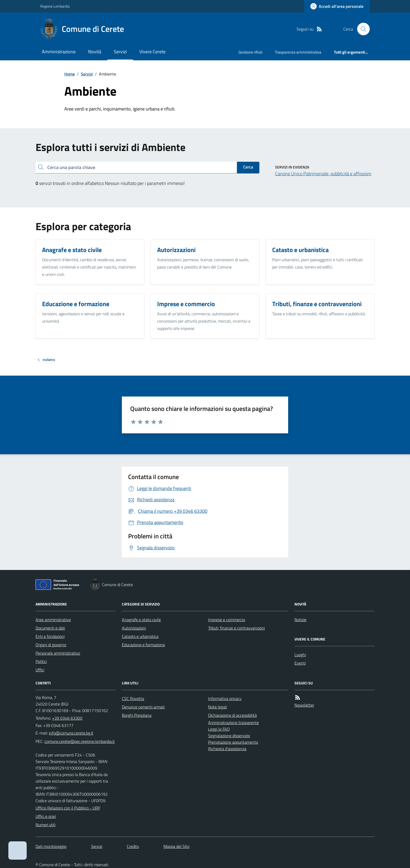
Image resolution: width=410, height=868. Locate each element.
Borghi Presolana (137, 715)
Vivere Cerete (152, 52)
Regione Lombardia (55, 6)
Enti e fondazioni (50, 636)
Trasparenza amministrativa (298, 52)
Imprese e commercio (227, 620)
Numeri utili (45, 825)
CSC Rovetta (133, 698)
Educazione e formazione (143, 645)
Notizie (300, 620)
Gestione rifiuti (250, 52)
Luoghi (300, 655)
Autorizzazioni (134, 628)
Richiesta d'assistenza (227, 749)
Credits (133, 846)
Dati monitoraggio (51, 846)
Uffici (40, 670)
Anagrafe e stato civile (141, 620)
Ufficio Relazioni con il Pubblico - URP (68, 808)
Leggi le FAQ (219, 729)
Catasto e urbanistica (140, 636)
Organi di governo (51, 645)
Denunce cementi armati (143, 707)
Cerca (248, 167)
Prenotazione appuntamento (233, 742)
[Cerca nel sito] (361, 29)
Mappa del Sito (176, 846)
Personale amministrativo (58, 653)
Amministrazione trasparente (234, 723)
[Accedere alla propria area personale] (337, 6)
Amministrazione (59, 52)
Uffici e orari (46, 816)
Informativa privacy (225, 698)
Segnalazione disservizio (229, 736)
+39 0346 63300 (67, 718)
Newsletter (304, 705)
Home (70, 74)
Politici (41, 661)
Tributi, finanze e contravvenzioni (237, 628)
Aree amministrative (53, 620)
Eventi (300, 663)
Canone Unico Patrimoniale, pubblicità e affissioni (323, 174)
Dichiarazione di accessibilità (232, 715)
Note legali (218, 707)
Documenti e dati (50, 628)
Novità (95, 52)
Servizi (120, 52)
